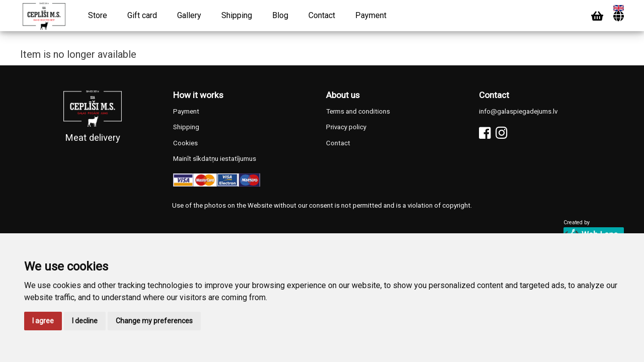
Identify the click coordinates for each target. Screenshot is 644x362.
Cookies (185, 143)
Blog (280, 15)
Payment (371, 15)
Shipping (237, 15)
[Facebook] (485, 133)
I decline (85, 321)
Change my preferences (154, 321)
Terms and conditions (358, 111)
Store (98, 15)
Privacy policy (346, 127)
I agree (43, 321)
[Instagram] (501, 133)
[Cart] (597, 16)
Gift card (142, 15)
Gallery (189, 15)
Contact (322, 15)
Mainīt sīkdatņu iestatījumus (215, 159)
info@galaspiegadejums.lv (518, 111)
